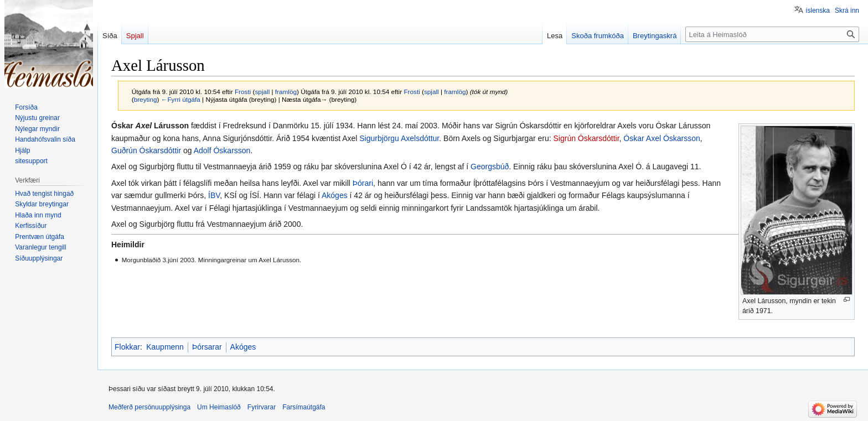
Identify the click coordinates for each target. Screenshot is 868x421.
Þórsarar (207, 347)
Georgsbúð (490, 167)
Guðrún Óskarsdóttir (146, 150)
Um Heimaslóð (219, 407)
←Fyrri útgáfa (181, 99)
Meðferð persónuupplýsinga (149, 407)
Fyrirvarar (262, 407)
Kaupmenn (165, 347)
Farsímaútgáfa (304, 407)
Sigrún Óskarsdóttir (587, 138)
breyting (146, 99)
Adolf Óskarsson (222, 150)
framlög (286, 92)
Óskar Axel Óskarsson (662, 138)
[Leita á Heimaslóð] (772, 34)
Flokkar (127, 347)
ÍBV (214, 195)
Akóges (335, 195)
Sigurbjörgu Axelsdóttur (399, 138)
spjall (262, 92)
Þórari (363, 183)
